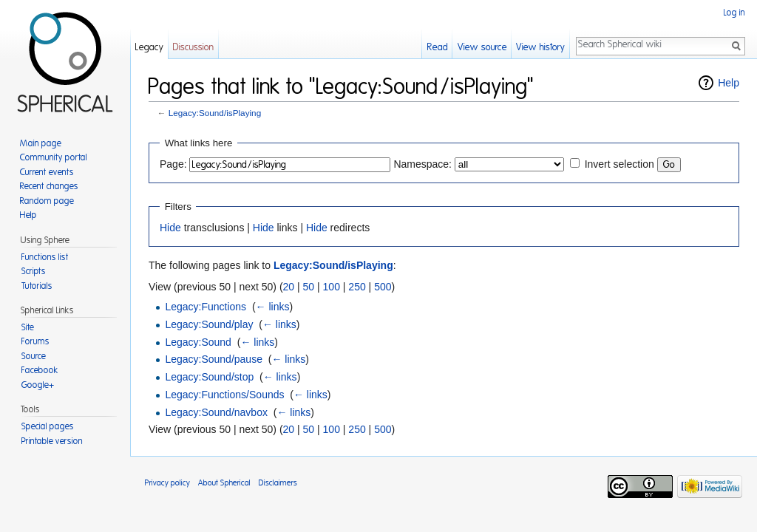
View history (540, 48)
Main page (41, 143)
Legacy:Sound (198, 342)
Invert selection (619, 164)
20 (289, 287)
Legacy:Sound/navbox (216, 412)
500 (383, 287)
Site (28, 327)
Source (34, 356)
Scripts (34, 271)
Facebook (40, 370)
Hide (170, 228)
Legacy (149, 48)
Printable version (52, 441)
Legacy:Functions (206, 307)
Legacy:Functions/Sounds (224, 395)
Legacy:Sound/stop (209, 377)
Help (729, 83)
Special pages (48, 426)
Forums (35, 341)
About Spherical (224, 483)
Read (438, 48)
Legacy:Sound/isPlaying (215, 113)
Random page (47, 201)
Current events (47, 172)
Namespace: (422, 164)
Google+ (38, 385)
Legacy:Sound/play (209, 324)
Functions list (45, 257)
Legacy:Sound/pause (214, 359)
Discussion (193, 48)
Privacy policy (167, 483)
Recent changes (49, 186)
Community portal (54, 157)
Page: (173, 164)
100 (332, 287)
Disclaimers (278, 483)
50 (309, 287)
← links (273, 307)
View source (482, 48)
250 (357, 287)
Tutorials (37, 286)
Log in (734, 13)
